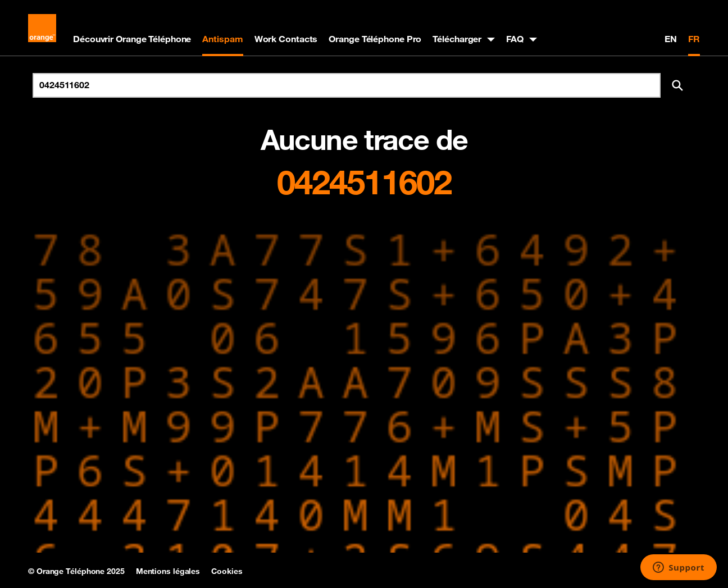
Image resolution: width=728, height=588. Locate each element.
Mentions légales (168, 571)
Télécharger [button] (457, 39)
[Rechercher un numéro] (347, 85)
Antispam (222, 39)
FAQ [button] (515, 39)
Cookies (227, 571)
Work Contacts (286, 39)
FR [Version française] (694, 39)
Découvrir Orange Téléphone (132, 39)
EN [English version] (671, 39)
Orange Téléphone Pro (375, 39)
